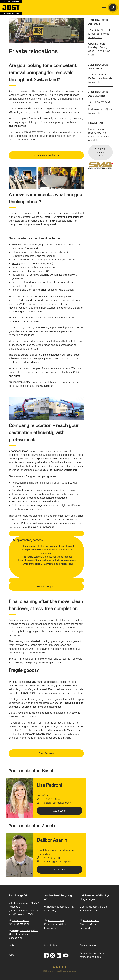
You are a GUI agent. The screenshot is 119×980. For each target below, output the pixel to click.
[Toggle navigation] (104, 7)
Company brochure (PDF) (100, 152)
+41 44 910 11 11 (52, 858)
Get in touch (59, 811)
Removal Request (46, 586)
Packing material (21, 267)
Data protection (88, 953)
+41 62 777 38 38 (102, 102)
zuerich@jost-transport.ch (59, 861)
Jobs (11, 955)
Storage (16, 263)
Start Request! (46, 753)
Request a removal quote (46, 155)
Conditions (95, 957)
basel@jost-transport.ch (58, 803)
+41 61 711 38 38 (52, 799)
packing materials (28, 717)
